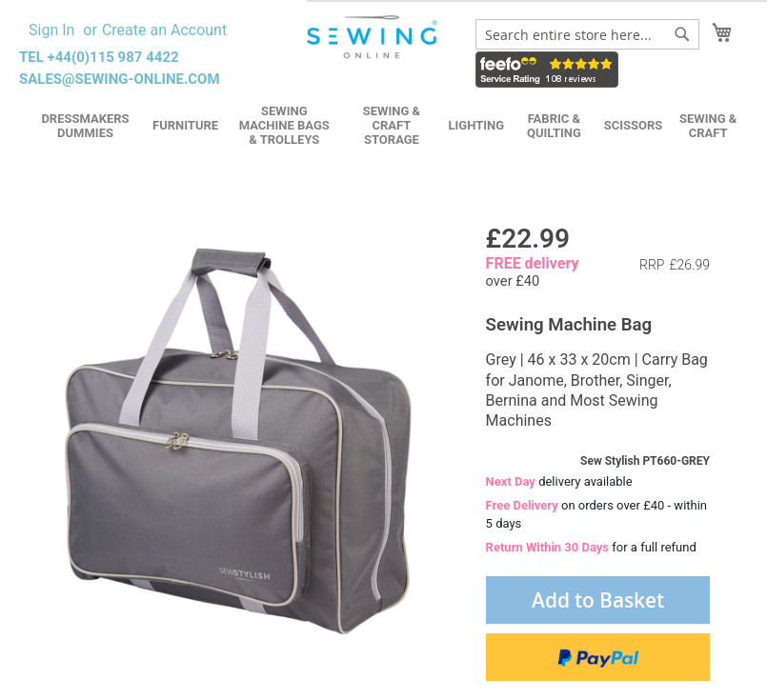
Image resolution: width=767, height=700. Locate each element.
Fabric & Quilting (554, 126)
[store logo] (373, 37)
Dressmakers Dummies (85, 126)
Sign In (51, 30)
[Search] (682, 34)
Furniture (185, 125)
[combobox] (587, 34)
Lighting (476, 125)
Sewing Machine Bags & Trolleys (284, 125)
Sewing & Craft (708, 126)
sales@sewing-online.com (120, 79)
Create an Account (164, 30)
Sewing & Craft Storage (392, 125)
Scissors (634, 125)
